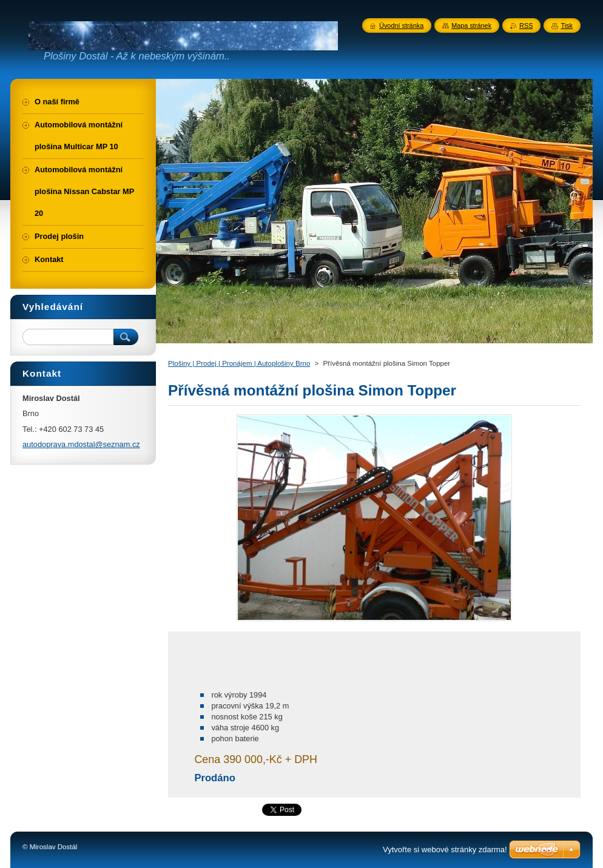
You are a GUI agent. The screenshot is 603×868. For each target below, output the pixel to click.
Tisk (567, 25)
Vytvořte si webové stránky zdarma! (445, 849)
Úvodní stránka (401, 25)
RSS (526, 25)
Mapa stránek (471, 25)
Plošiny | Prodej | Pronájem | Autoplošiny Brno (239, 363)
